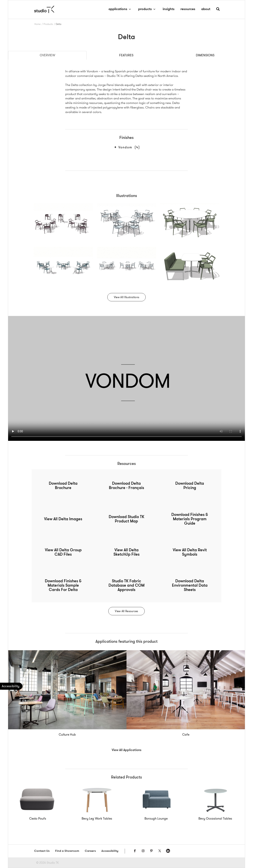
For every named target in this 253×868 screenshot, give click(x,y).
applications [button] (120, 9)
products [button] (147, 9)
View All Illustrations (126, 297)
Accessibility (110, 851)
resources (188, 9)
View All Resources (126, 611)
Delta (59, 24)
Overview (47, 55)
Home (37, 24)
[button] (218, 10)
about (206, 9)
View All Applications (126, 750)
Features (126, 55)
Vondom (129, 147)
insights (169, 9)
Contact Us (42, 851)
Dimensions (205, 55)
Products (48, 24)
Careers (90, 851)
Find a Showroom (67, 851)
